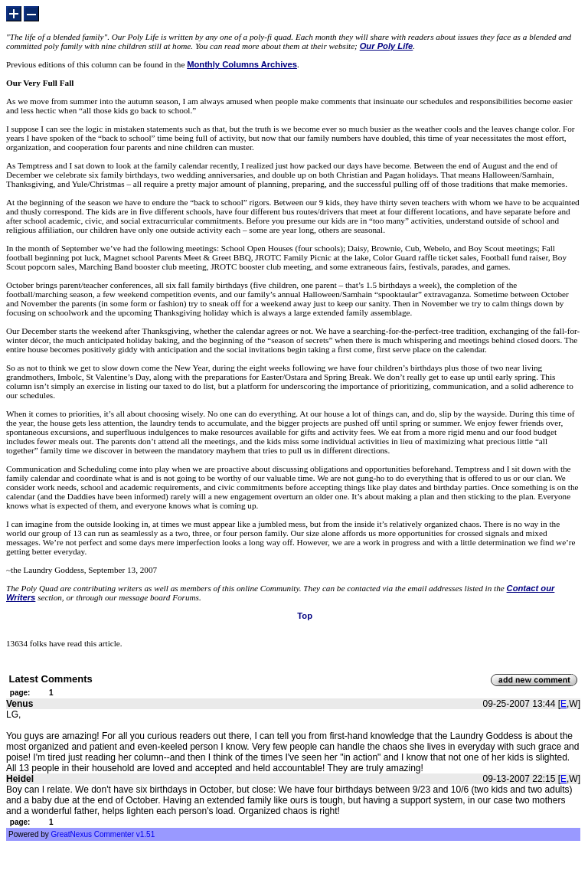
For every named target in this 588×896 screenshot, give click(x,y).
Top (305, 616)
